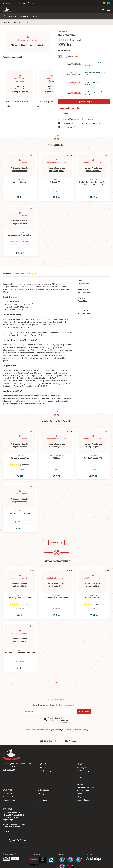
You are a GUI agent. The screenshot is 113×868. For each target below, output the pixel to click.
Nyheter (80, 784)
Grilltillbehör (7, 22)
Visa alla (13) (56, 682)
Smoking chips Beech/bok (95, 92)
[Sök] (56, 16)
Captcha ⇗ (65, 723)
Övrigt (28, 22)
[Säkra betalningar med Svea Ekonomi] (6, 858)
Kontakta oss (7, 794)
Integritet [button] (80, 797)
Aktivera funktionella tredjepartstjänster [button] (28, 45)
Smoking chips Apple (93, 82)
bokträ (46, 373)
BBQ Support (43, 800)
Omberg (41, 794)
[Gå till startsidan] (7, 10)
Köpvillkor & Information (12, 797)
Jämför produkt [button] (85, 313)
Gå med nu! (84, 712)
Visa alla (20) (57, 543)
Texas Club (82, 301)
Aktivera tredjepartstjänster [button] (74, 65)
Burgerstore (42, 797)
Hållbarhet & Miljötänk (85, 787)
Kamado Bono (19, 22)
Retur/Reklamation (84, 800)
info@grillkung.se (46, 771)
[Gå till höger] (53, 82)
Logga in (80, 781)
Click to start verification (59, 720)
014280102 (43, 768)
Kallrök (79, 794)
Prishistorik (64, 50)
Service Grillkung (9, 800)
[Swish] (15, 858)
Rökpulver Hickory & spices (95, 72)
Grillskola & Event (83, 790)
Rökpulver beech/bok (93, 63)
